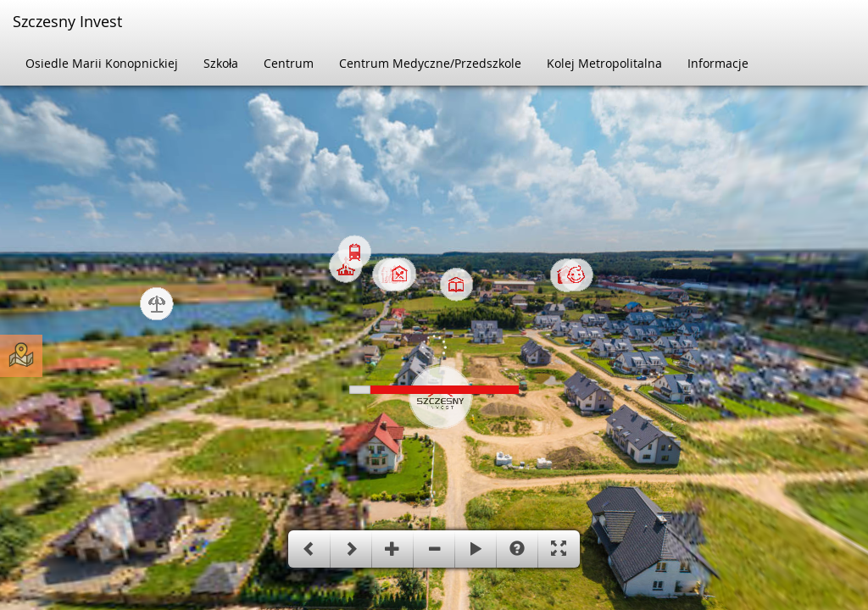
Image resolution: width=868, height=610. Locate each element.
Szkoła (221, 63)
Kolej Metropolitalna (604, 63)
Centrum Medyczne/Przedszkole (430, 63)
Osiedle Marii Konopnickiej (102, 63)
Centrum (289, 63)
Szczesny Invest (67, 21)
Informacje (718, 63)
